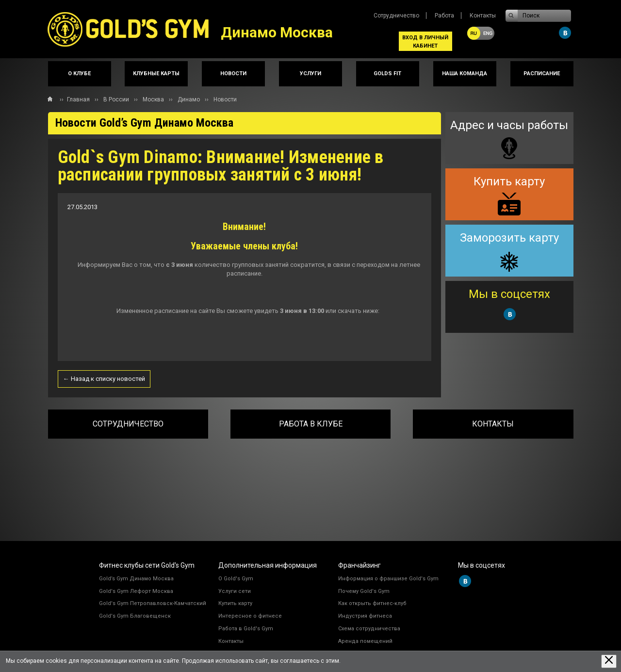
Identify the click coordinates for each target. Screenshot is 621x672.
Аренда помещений (365, 641)
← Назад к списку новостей (104, 379)
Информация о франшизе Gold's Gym (388, 579)
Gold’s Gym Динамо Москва (136, 579)
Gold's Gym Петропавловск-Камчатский (153, 603)
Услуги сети (235, 591)
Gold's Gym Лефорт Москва (136, 591)
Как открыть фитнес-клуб (372, 603)
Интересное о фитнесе (250, 616)
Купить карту (235, 603)
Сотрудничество (396, 16)
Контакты (483, 16)
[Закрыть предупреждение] (609, 661)
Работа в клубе (311, 424)
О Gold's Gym (236, 579)
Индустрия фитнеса (365, 616)
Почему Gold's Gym (364, 591)
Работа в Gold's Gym (246, 629)
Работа (444, 16)
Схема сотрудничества (369, 629)
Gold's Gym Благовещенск (135, 616)
